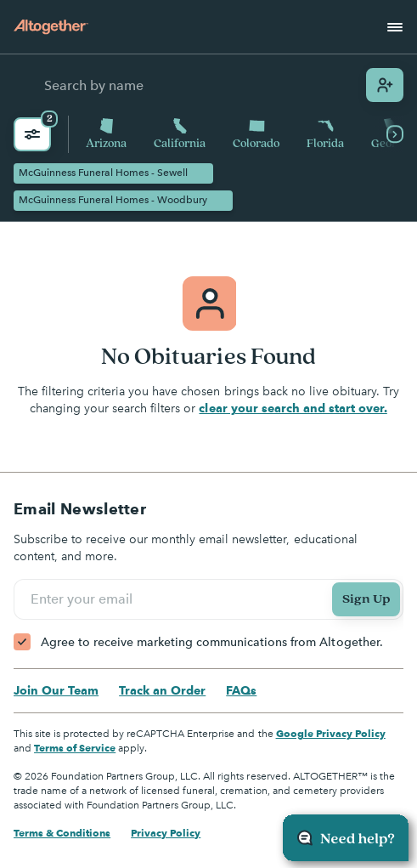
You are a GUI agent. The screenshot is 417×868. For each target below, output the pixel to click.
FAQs (241, 690)
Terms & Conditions (62, 833)
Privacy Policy (166, 833)
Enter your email (84, 599)
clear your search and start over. (293, 408)
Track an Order (162, 690)
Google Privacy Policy (331, 733)
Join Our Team (56, 690)
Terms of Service (75, 748)
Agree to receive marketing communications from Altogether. (212, 642)
